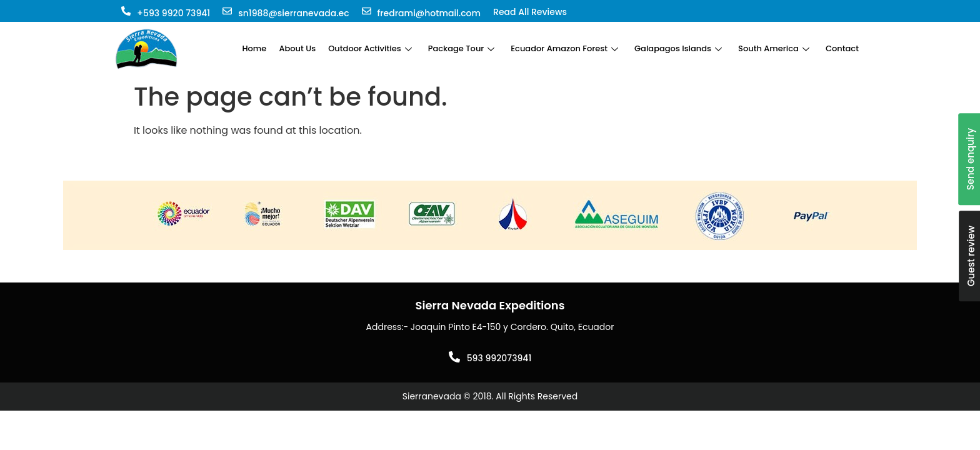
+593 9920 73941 (173, 13)
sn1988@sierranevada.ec (293, 13)
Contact (842, 48)
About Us (297, 48)
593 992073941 (499, 358)
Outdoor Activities (370, 48)
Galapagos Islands (678, 48)
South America (774, 48)
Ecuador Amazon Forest (564, 48)
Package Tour (462, 48)
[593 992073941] (454, 357)
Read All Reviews (530, 12)
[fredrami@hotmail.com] (367, 11)
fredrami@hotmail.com (429, 13)
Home (254, 48)
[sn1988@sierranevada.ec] (227, 11)
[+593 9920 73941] (126, 11)
